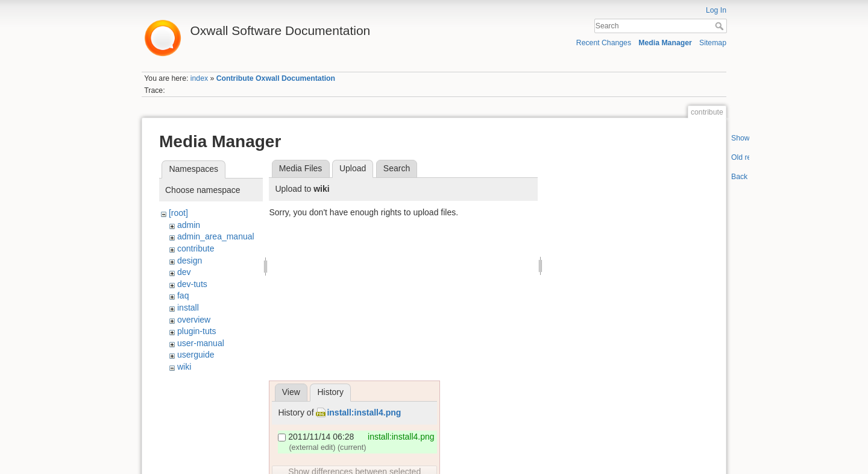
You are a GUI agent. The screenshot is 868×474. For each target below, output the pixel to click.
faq (183, 295)
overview (194, 320)
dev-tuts (192, 284)
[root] (178, 213)
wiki (184, 367)
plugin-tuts (197, 331)
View (291, 392)
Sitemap (713, 43)
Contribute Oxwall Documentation (276, 78)
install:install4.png (364, 412)
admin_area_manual (216, 236)
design (190, 261)
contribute (196, 248)
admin (189, 225)
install (188, 308)
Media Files (301, 168)
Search (721, 26)
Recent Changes (604, 43)
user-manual (201, 343)
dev (184, 272)
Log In (716, 10)
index (199, 78)
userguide (196, 355)
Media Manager (665, 43)
